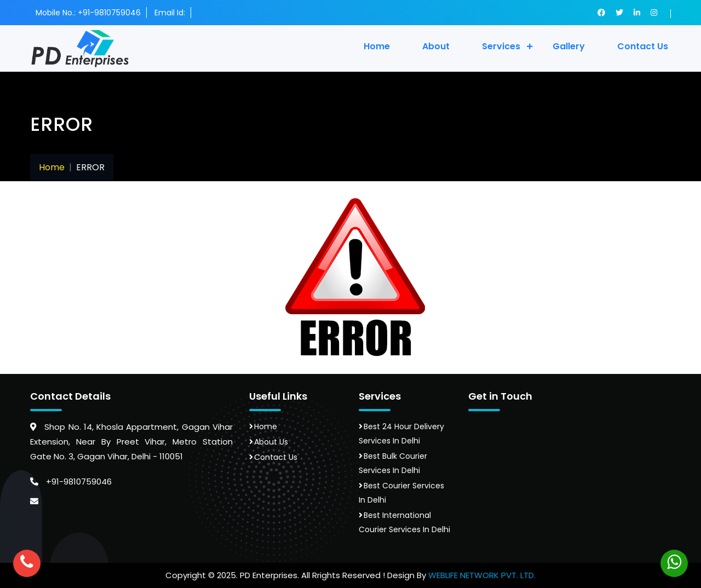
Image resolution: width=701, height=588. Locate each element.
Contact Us (276, 457)
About (436, 46)
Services (501, 46)
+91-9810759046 (71, 482)
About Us (271, 442)
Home (377, 46)
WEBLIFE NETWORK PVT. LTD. (482, 575)
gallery (569, 46)
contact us (643, 46)
